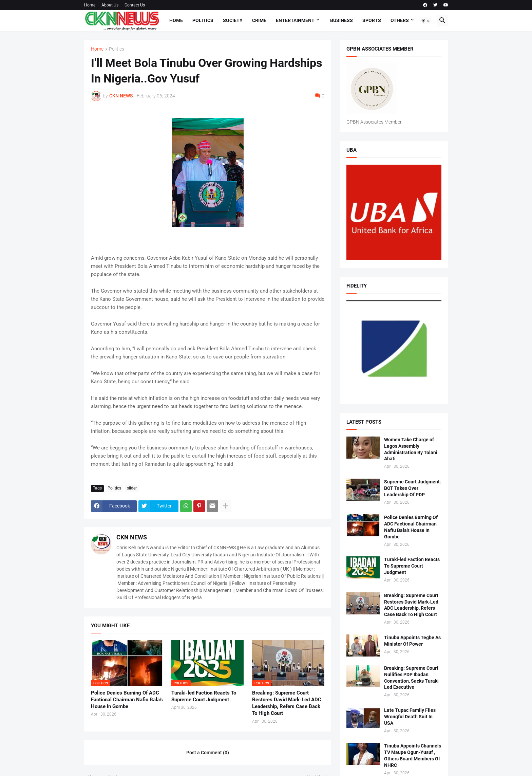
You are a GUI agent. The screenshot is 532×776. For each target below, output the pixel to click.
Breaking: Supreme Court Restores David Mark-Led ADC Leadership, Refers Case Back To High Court (287, 703)
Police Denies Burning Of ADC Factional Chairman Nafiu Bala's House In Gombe (127, 700)
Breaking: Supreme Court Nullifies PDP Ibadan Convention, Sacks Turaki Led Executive (411, 678)
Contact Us (135, 5)
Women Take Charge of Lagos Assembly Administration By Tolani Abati (411, 449)
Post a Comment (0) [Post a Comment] (208, 753)
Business (341, 20)
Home (90, 5)
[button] (426, 21)
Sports (372, 20)
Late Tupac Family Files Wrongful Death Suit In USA (410, 717)
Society (233, 20)
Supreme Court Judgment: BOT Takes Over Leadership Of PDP (413, 488)
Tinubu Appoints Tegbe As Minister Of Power (412, 641)
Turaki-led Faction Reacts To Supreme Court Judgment (204, 696)
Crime (259, 20)
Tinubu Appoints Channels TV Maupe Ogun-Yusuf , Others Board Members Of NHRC (413, 755)
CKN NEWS (132, 537)
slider (132, 488)
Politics (203, 20)
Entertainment (295, 20)
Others (400, 20)
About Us (110, 5)
